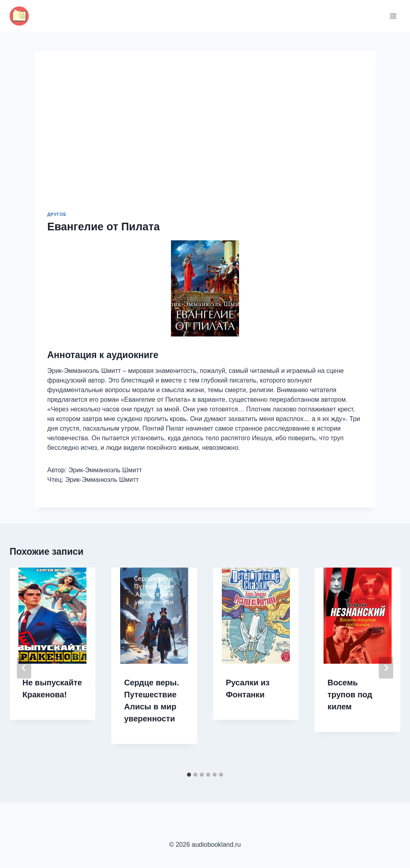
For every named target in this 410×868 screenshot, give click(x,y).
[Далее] (386, 668)
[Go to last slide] (24, 668)
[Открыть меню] (393, 16)
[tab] (189, 775)
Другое (57, 214)
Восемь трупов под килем (350, 695)
